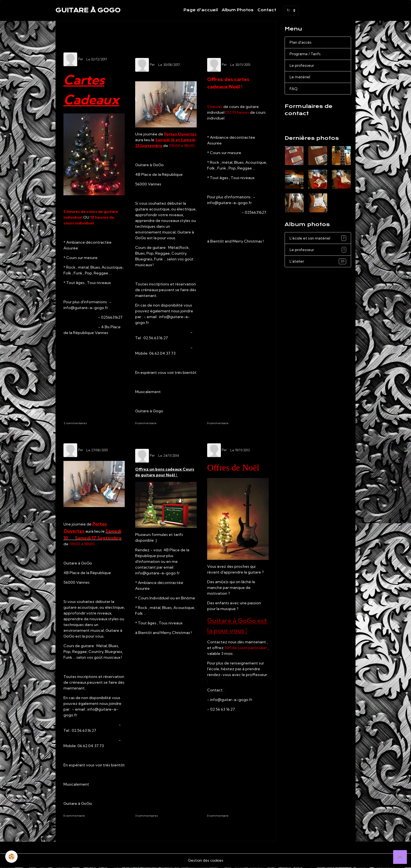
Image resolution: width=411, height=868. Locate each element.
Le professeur (302, 66)
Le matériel (300, 78)
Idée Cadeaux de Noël (162, 442)
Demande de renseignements (315, 125)
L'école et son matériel (318, 240)
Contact (267, 10)
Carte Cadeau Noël (230, 50)
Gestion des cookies (205, 861)
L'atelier (318, 263)
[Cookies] (12, 857)
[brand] (88, 10)
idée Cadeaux (85, 47)
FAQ (294, 90)
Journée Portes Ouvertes (162, 50)
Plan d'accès (301, 42)
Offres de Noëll (235, 439)
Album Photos (238, 10)
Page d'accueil (201, 10)
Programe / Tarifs (306, 54)
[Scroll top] (400, 857)
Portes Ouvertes (94, 439)
